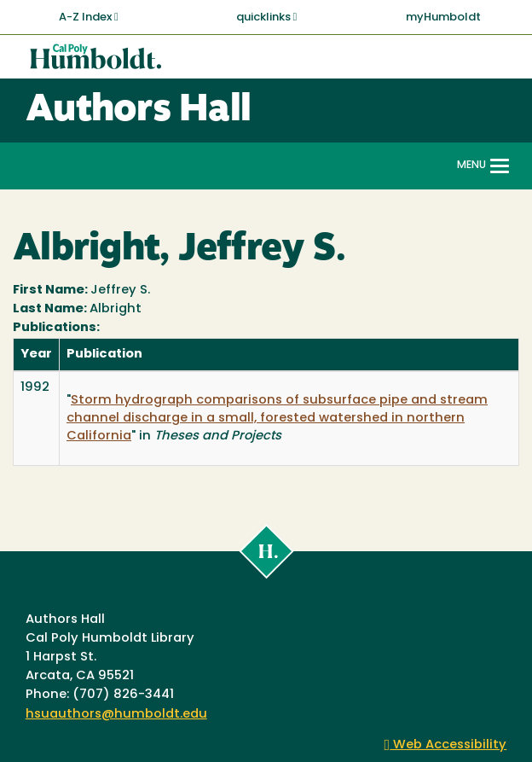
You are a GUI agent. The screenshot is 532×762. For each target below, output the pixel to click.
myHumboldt (443, 17)
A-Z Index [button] (89, 17)
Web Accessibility (446, 745)
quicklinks (267, 17)
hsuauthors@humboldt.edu (116, 715)
